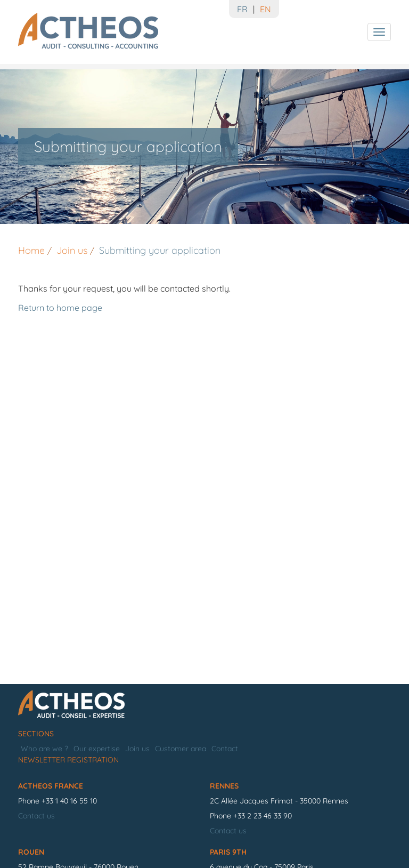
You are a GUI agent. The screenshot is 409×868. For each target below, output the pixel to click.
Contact (225, 749)
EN (265, 9)
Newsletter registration (68, 760)
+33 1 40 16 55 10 (69, 801)
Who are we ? (44, 749)
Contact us (36, 816)
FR (242, 9)
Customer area (181, 749)
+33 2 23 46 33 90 (263, 816)
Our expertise (97, 749)
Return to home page (60, 308)
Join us (137, 749)
